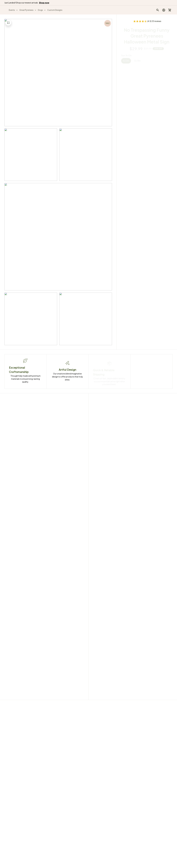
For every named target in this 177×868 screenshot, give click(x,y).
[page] (44, 3)
